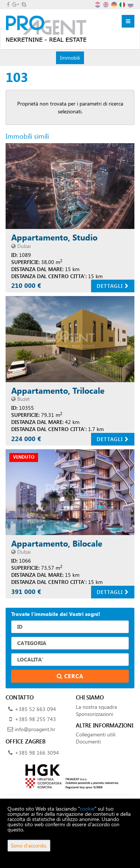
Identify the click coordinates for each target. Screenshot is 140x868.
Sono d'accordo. (29, 845)
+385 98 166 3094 (37, 753)
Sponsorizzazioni (94, 714)
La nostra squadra (96, 707)
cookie (87, 809)
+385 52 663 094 (35, 709)
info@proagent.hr (35, 729)
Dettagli (113, 286)
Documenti (88, 741)
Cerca (70, 676)
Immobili (70, 57)
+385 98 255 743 (35, 719)
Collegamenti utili (96, 734)
